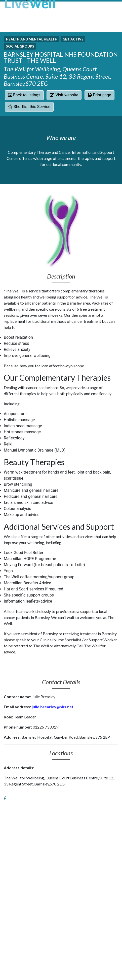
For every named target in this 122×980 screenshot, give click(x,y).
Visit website (64, 95)
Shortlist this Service (29, 107)
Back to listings (24, 95)
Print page (99, 95)
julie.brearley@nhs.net (53, 707)
